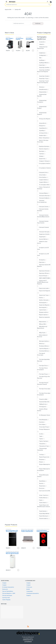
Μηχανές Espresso (42, 315)
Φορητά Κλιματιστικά (43, 457)
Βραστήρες (41, 151)
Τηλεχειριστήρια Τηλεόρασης (42, 449)
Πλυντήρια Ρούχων (43, 374)
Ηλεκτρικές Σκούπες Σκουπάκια (43, 210)
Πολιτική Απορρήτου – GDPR (9, 593)
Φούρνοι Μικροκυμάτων (44, 464)
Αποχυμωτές (41, 126)
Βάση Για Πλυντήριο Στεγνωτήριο (43, 141)
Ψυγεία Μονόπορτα (43, 516)
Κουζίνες (40, 298)
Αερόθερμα (41, 60)
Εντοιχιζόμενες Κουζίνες (44, 163)
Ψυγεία (40, 500)
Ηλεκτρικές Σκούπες (43, 207)
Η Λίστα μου (29, 587)
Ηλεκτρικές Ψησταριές (43, 232)
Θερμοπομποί (41, 237)
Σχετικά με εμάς (6, 598)
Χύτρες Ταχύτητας (43, 495)
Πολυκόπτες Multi (42, 399)
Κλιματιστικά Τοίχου (43, 295)
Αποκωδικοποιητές (42, 89)
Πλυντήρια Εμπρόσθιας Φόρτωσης (43, 360)
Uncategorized (41, 55)
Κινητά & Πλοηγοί (42, 276)
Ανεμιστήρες (41, 65)
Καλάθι (28, 589)
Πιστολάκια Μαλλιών (43, 351)
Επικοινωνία (5, 589)
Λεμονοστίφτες (42, 310)
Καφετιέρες (8, 37)
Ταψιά (40, 436)
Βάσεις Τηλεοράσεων (43, 138)
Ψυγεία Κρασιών (42, 511)
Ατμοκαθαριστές (42, 128)
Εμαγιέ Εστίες (41, 159)
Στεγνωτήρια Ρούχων (43, 427)
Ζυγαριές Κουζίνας (42, 180)
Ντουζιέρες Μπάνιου (43, 346)
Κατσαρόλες (41, 260)
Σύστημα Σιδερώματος (43, 429)
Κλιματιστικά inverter (43, 288)
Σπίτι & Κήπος (41, 424)
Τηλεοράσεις (41, 444)
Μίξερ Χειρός (41, 333)
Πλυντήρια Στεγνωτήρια (44, 389)
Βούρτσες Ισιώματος (43, 149)
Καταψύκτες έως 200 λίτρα (43, 255)
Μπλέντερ (41, 344)
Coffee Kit (40, 44)
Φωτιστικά (41, 488)
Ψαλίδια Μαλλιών (42, 498)
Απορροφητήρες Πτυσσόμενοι (42, 101)
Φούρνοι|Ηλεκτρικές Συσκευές (43, 476)
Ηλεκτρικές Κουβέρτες (43, 198)
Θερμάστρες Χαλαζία (43, 234)
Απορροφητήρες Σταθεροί (42, 107)
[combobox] (26, 5)
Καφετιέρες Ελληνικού (43, 271)
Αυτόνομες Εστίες (42, 133)
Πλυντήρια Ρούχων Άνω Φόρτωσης (44, 377)
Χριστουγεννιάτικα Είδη (44, 491)
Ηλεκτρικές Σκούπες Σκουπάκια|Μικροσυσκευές (43, 216)
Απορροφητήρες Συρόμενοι (42, 113)
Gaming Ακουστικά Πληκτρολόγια (42, 48)
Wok (39, 58)
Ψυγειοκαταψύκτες (43, 518)
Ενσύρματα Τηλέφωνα (43, 161)
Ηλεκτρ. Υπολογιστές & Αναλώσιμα (43, 188)
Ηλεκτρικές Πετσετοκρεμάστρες (42, 201)
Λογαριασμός (30, 591)
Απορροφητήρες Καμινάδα (42, 95)
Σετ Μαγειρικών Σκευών (44, 415)
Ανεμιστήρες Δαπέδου (43, 68)
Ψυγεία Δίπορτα (42, 503)
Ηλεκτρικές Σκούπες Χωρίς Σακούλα (43, 222)
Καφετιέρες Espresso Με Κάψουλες (44, 265)
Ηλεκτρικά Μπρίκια (29, 37)
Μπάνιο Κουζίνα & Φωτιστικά (42, 336)
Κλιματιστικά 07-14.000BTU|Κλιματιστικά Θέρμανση (43, 282)
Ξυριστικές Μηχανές (43, 348)
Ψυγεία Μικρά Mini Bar (43, 514)
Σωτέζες (40, 434)
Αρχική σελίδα (8, 9)
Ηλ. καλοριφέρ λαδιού (19, 38)
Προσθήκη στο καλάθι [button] (13, 51)
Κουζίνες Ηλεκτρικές (43, 300)
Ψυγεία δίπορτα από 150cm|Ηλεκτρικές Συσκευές (44, 506)
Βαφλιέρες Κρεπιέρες (43, 146)
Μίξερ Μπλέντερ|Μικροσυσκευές (42, 327)
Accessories (41, 42)
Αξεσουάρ (40, 87)
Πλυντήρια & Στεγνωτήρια (41, 354)
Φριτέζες (40, 483)
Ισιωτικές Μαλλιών (42, 239)
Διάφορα (40, 156)
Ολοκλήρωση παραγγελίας (33, 593)
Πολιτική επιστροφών (7, 595)
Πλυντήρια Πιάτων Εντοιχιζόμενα (42, 369)
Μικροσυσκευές (42, 322)
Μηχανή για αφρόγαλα (43, 317)
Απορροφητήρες (42, 92)
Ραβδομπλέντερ (42, 404)
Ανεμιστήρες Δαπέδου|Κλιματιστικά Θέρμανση (43, 71)
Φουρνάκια (41, 459)
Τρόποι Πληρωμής (6, 600)
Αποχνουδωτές (42, 123)
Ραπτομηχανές (42, 407)
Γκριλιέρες (41, 154)
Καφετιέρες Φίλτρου (43, 273)
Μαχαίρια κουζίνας (43, 312)
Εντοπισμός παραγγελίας (8, 587)
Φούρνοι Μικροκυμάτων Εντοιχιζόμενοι (44, 470)
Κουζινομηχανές (42, 303)
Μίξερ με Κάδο (41, 324)
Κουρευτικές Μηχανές (43, 305)
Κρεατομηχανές (42, 307)
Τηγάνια (40, 439)
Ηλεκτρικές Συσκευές (43, 227)
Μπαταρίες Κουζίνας (43, 341)
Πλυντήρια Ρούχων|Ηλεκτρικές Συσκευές (43, 383)
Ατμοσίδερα (41, 131)
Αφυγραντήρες (42, 135)
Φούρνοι (40, 462)
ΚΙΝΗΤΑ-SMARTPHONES (44, 278)
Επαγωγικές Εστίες (42, 172)
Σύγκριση (29, 595)
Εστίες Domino (41, 175)
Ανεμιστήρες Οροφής (43, 76)
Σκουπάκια (41, 422)
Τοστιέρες (41, 455)
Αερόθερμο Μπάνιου (43, 63)
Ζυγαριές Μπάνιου (42, 182)
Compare (4, 583)
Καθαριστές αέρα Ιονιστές (42, 242)
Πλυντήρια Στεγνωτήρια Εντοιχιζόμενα (44, 394)
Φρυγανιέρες (41, 486)
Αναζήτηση (49, 5)
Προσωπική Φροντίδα (43, 402)
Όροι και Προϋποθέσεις (8, 591)
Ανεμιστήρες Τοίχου (43, 79)
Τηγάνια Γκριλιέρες (43, 441)
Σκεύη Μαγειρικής (42, 420)
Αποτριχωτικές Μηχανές (44, 119)
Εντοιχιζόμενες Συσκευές (44, 168)
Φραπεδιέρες (41, 481)
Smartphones (41, 53)
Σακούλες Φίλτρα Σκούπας (42, 410)
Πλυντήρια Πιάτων (42, 366)
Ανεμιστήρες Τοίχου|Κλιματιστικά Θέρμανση (43, 82)
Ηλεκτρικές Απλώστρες (43, 196)
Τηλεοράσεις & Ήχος (43, 446)
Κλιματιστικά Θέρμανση (44, 291)
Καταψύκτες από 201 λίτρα (43, 248)
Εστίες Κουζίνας (42, 177)
